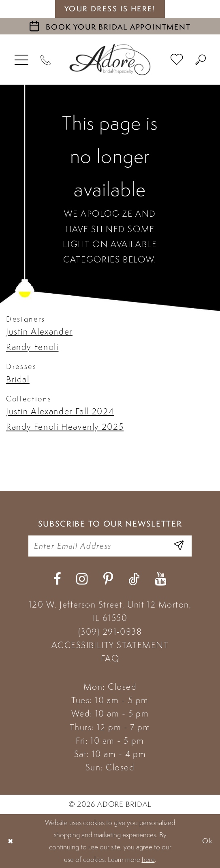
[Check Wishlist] (177, 59)
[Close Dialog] (10, 841)
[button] (22, 59)
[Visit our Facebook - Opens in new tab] (57, 579)
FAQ (110, 658)
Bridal (18, 379)
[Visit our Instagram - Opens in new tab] (82, 579)
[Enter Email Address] (179, 546)
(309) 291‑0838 (110, 632)
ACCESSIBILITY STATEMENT (110, 645)
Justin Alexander (39, 332)
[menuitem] (22, 59)
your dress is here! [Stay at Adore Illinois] (110, 9)
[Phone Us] (46, 59)
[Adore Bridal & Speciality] (110, 59)
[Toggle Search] (201, 59)
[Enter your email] (110, 546)
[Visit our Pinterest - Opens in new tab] (108, 579)
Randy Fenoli (32, 347)
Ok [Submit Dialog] (208, 841)
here (148, 859)
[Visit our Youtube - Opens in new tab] (161, 579)
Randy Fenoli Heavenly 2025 (65, 427)
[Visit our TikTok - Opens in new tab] (134, 579)
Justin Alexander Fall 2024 (60, 411)
